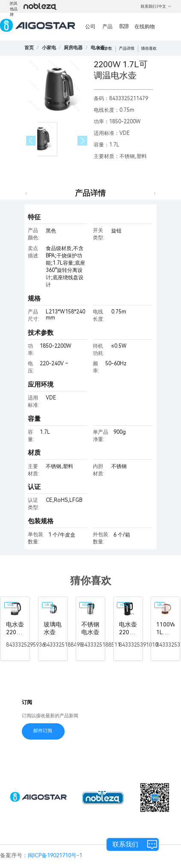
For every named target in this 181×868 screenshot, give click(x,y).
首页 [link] (29, 48)
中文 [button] (165, 6)
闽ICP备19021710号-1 (55, 855)
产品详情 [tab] (90, 193)
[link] (49, 48)
